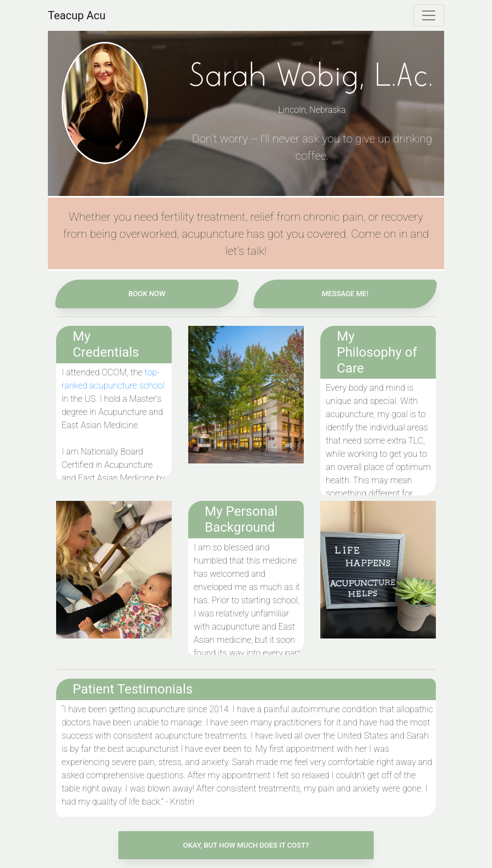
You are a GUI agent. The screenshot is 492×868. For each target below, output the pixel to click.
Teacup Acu (77, 15)
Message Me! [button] (345, 294)
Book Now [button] (147, 294)
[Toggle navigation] (429, 15)
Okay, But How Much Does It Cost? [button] (246, 845)
